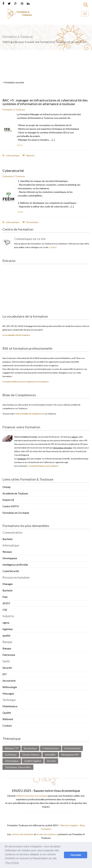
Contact (53, 247)
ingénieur (8, 629)
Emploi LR (8, 500)
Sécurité (7, 668)
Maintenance (10, 706)
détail (20, 145)
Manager (8, 584)
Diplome (28, 155)
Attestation (30, 222)
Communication (51, 748)
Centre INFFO (11, 506)
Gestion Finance (31, 755)
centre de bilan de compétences (30, 414)
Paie (5, 597)
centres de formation (22, 834)
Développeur (10, 558)
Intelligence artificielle (15, 565)
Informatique (11, 155)
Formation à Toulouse (14, 109)
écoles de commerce (47, 834)
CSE (5, 610)
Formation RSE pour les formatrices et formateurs (26, 382)
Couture (7, 725)
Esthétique (11, 755)
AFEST (6, 603)
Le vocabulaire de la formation (16, 335)
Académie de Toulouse (15, 493)
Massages (8, 693)
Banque (7, 648)
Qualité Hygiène (33, 761)
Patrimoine (9, 655)
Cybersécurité (13, 171)
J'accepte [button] (76, 855)
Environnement (72, 748)
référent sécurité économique (32, 796)
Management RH (70, 755)
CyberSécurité (11, 571)
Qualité (7, 713)
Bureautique (30, 748)
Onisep (7, 487)
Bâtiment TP (12, 748)
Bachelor (8, 539)
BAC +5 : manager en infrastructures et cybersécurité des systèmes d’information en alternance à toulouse (45, 102)
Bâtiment (8, 719)
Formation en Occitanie (16, 513)
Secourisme (9, 681)
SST (5, 674)
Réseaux (7, 552)
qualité (6, 635)
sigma (6, 623)
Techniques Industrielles (18, 767)
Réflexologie (10, 687)
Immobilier (50, 755)
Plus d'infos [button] (12, 863)
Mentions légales (69, 825)
